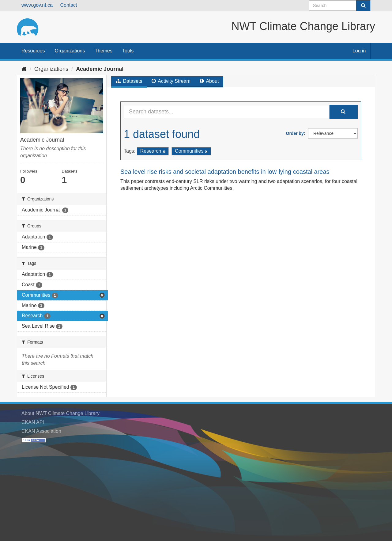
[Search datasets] (340, 6)
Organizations (70, 51)
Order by (295, 133)
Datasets (129, 81)
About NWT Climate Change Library (60, 413)
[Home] (24, 69)
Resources (33, 51)
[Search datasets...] (227, 112)
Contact (68, 5)
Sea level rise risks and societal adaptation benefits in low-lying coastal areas (225, 172)
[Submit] (363, 6)
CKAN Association (41, 431)
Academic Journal (100, 69)
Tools (128, 51)
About (209, 81)
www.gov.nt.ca (37, 5)
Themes (104, 51)
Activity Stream (171, 81)
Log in (359, 51)
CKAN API (33, 422)
